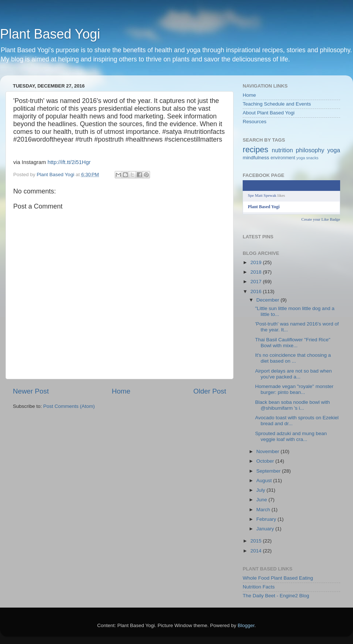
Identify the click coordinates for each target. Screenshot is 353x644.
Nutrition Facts (259, 587)
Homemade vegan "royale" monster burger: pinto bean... (294, 389)
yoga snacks (307, 158)
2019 (257, 262)
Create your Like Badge (321, 219)
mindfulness (256, 158)
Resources (255, 122)
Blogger (246, 625)
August (265, 481)
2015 (257, 541)
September (269, 471)
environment (283, 158)
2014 (257, 551)
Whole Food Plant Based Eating (278, 578)
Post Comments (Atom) (69, 406)
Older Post (210, 391)
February (267, 519)
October (266, 461)
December (268, 300)
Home (121, 391)
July (261, 490)
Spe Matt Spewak (262, 195)
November (268, 451)
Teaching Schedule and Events (277, 104)
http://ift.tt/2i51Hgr (69, 162)
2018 (257, 272)
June (262, 500)
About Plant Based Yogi (269, 113)
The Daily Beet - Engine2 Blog (276, 596)
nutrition (282, 150)
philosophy (310, 150)
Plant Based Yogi (50, 34)
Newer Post (31, 391)
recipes (256, 150)
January (266, 529)
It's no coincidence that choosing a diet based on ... (293, 358)
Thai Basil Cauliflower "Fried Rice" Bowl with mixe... (293, 343)
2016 (257, 291)
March (264, 510)
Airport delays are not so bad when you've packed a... (294, 374)
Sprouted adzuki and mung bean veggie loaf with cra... (291, 436)
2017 (257, 282)
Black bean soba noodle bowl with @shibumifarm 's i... (293, 405)
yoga (334, 150)
